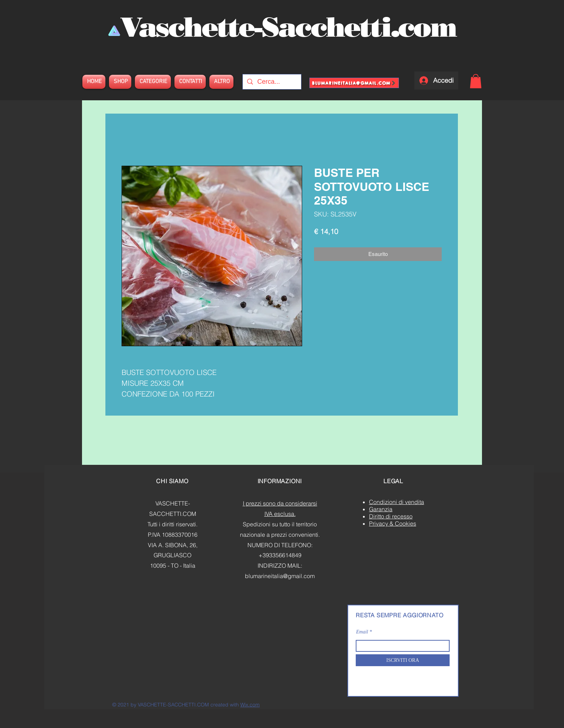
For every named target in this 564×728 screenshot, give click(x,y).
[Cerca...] (272, 82)
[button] (476, 81)
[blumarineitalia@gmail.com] (354, 83)
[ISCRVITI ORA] (403, 660)
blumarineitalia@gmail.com (280, 576)
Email (362, 632)
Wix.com (250, 705)
